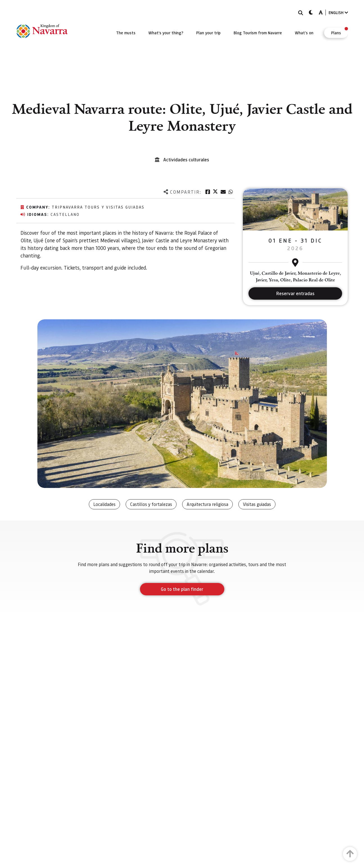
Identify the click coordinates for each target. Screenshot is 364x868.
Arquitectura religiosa (207, 504)
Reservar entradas (295, 293)
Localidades (104, 504)
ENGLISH (338, 13)
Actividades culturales (186, 160)
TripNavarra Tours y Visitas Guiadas (98, 207)
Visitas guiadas (257, 504)
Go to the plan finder (182, 589)
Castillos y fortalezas (151, 504)
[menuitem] (126, 33)
